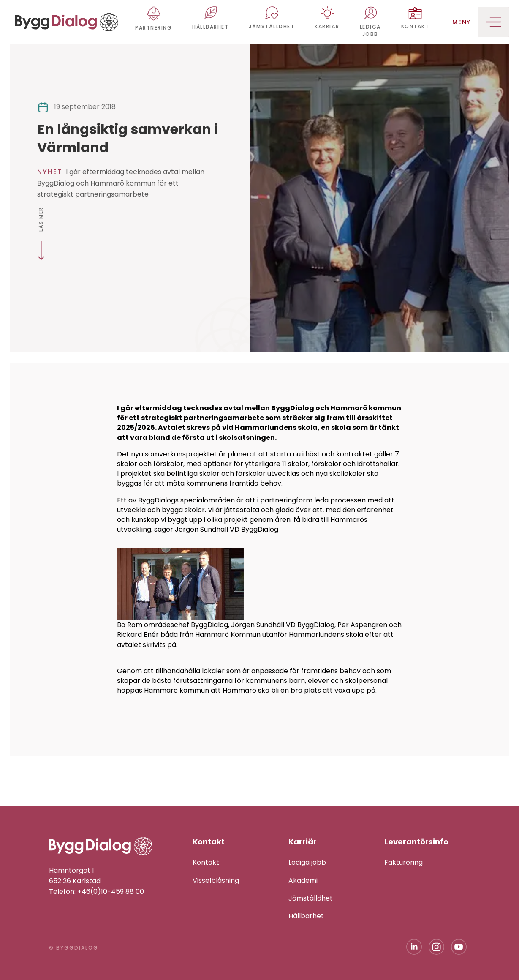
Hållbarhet (306, 916)
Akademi (303, 880)
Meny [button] (481, 22)
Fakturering (404, 862)
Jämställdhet (311, 898)
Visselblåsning (216, 880)
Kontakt (206, 862)
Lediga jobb (307, 862)
